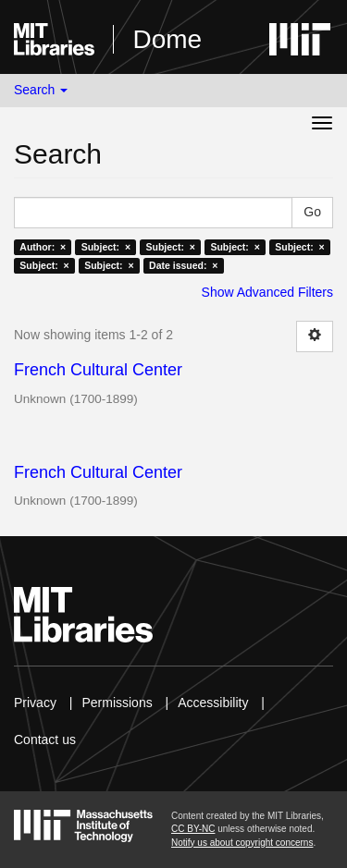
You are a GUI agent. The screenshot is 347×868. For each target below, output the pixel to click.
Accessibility (213, 703)
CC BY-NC (193, 829)
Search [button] (41, 90)
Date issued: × (183, 265)
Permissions (117, 703)
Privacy (35, 703)
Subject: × (106, 247)
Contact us (45, 740)
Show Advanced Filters (267, 292)
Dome (167, 39)
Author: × (43, 247)
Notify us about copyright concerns (242, 843)
